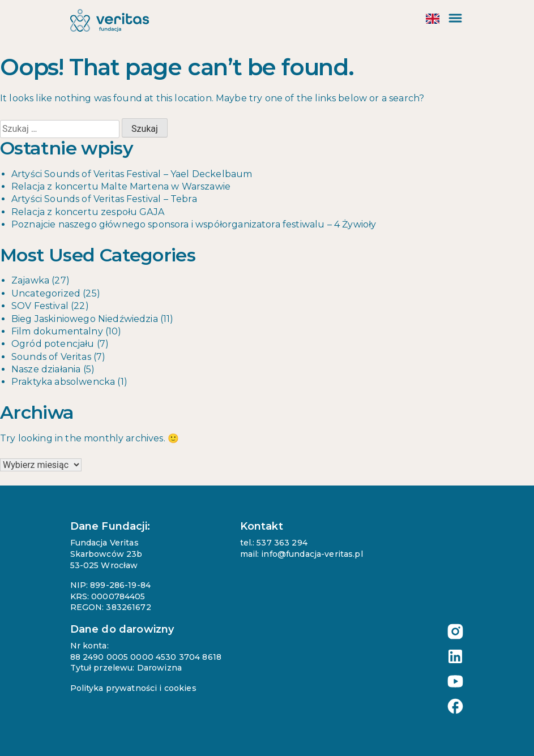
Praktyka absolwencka (63, 382)
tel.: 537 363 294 (274, 543)
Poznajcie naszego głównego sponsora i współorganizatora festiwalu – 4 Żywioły (194, 224)
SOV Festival (40, 306)
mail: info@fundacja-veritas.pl (302, 554)
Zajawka (30, 280)
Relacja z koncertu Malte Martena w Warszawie (121, 186)
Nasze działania (46, 369)
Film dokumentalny (57, 331)
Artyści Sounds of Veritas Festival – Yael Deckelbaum (132, 174)
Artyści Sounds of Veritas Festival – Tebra (104, 199)
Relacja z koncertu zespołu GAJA (88, 212)
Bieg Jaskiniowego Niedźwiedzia (85, 319)
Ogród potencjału (53, 344)
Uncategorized (46, 293)
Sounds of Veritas (51, 357)
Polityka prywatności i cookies (133, 688)
